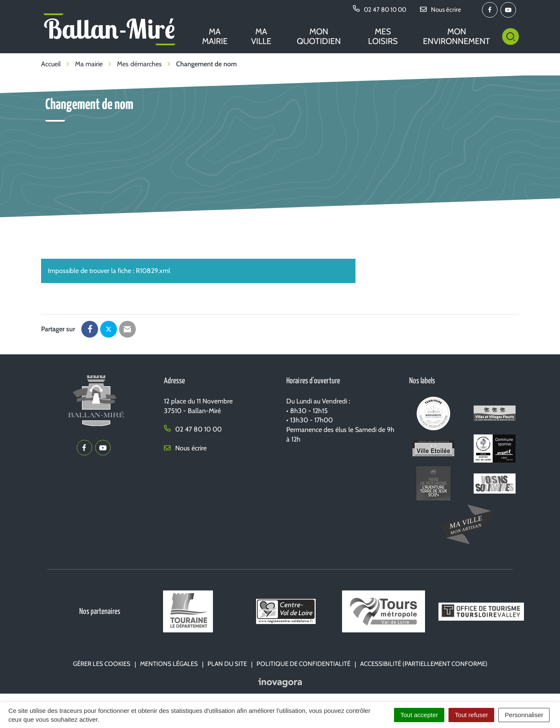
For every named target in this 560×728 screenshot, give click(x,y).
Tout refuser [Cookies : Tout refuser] (471, 715)
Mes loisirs (383, 36)
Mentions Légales (169, 664)
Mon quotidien (319, 36)
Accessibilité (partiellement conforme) (424, 664)
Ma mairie (215, 36)
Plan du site (227, 664)
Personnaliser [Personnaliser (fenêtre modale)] (524, 715)
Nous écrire (185, 448)
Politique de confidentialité (303, 664)
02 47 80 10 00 (193, 429)
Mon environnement (456, 36)
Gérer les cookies (102, 664)
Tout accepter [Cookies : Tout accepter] (419, 715)
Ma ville (261, 36)
